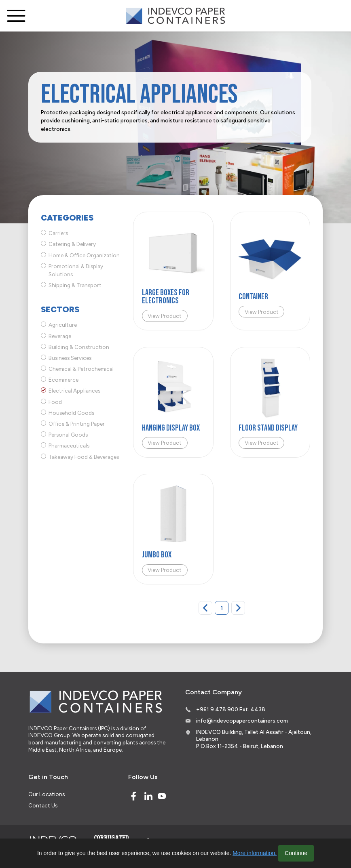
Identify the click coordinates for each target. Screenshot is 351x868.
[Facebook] (133, 796)
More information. (255, 853)
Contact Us (43, 805)
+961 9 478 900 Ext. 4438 (231, 709)
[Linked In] (148, 796)
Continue (296, 853)
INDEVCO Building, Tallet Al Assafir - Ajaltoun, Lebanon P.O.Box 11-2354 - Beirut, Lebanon (254, 739)
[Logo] (175, 16)
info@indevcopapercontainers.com (242, 721)
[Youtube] (162, 796)
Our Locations (47, 794)
